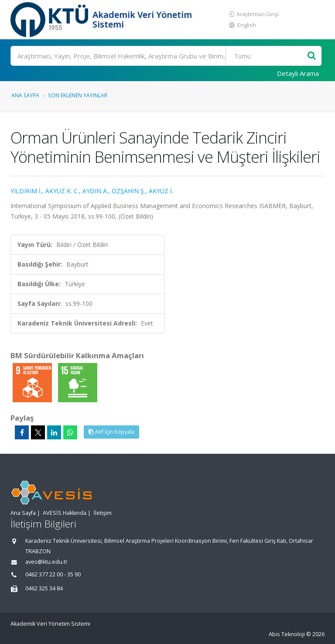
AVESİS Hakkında (65, 513)
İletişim (103, 513)
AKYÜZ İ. (161, 191)
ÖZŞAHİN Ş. (128, 191)
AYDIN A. (95, 191)
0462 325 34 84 (44, 588)
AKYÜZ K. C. (62, 191)
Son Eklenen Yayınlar (78, 95)
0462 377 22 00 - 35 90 (53, 574)
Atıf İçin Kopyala (111, 432)
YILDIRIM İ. (26, 191)
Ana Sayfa (25, 95)
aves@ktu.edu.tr (46, 562)
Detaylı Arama (298, 73)
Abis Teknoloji (287, 634)
